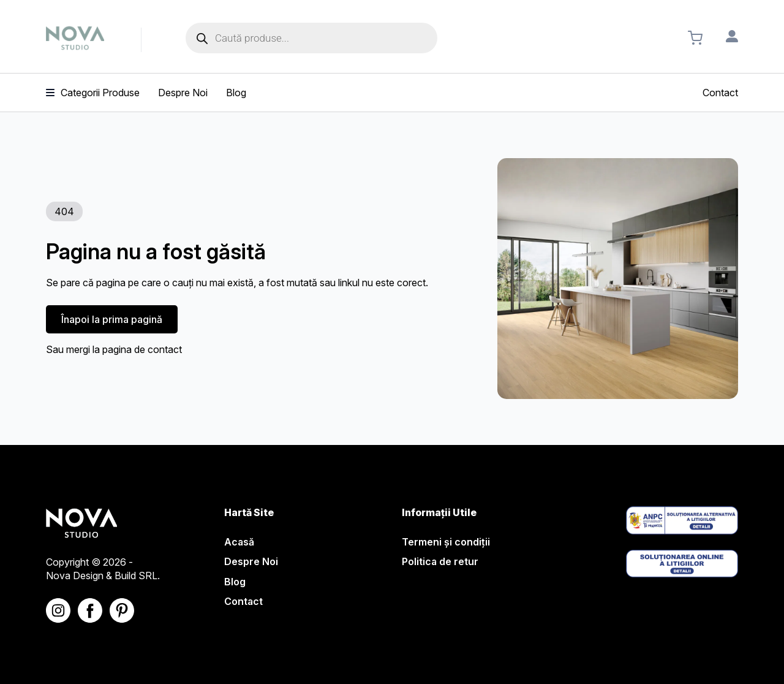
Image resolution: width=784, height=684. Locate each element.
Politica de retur (440, 561)
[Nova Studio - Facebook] (90, 610)
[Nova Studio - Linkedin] (122, 610)
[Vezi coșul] (695, 38)
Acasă (239, 542)
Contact (243, 601)
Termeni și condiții (446, 542)
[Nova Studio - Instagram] (58, 610)
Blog (235, 582)
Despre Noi (251, 561)
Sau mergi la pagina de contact (114, 349)
